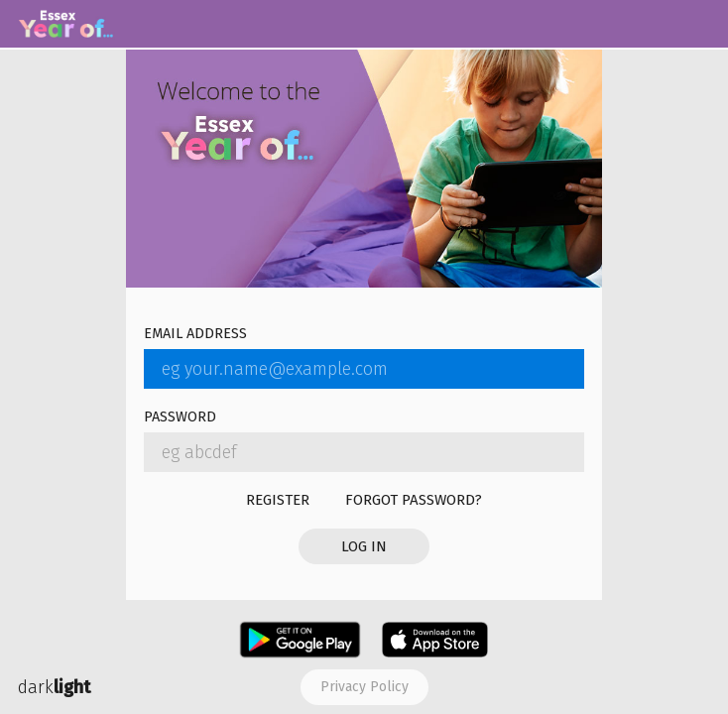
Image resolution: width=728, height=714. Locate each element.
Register (278, 500)
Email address (195, 335)
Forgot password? (414, 500)
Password (180, 418)
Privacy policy (364, 687)
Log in (364, 546)
